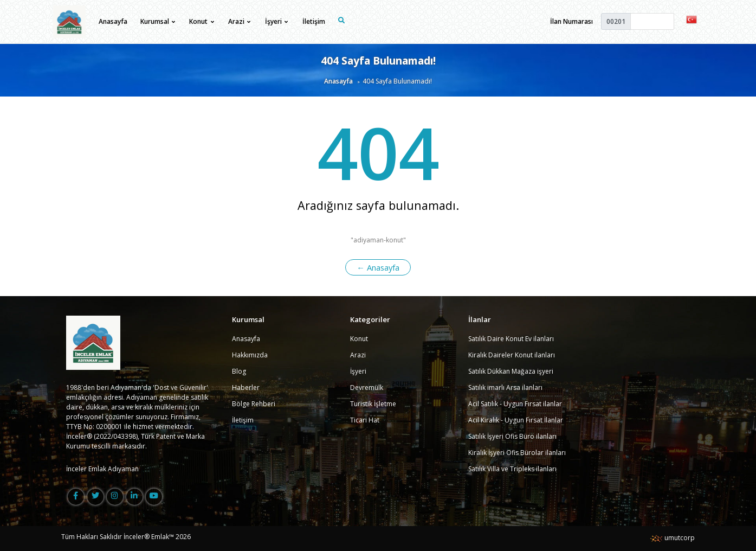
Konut (359, 339)
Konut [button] (201, 21)
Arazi (358, 355)
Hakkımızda (250, 355)
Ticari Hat (365, 420)
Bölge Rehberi (254, 404)
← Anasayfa (378, 267)
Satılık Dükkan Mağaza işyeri (511, 371)
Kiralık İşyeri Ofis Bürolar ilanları (517, 453)
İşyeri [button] (276, 21)
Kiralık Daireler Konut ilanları (512, 355)
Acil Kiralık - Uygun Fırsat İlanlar (516, 420)
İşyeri (358, 371)
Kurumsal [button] (158, 21)
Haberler (246, 387)
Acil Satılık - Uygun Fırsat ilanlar (515, 404)
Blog (239, 371)
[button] (692, 19)
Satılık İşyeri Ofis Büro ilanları (512, 436)
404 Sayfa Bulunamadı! (378, 60)
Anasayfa (113, 21)
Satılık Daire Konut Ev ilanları (511, 339)
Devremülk (367, 387)
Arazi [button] (239, 21)
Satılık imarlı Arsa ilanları (505, 387)
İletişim (314, 21)
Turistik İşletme (373, 404)
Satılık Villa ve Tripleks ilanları (512, 469)
